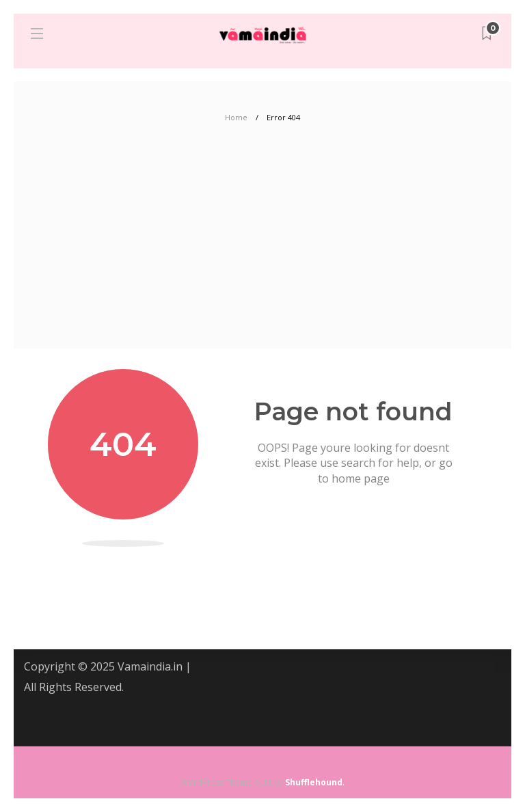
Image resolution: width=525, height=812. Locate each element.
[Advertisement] (262, 246)
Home (236, 117)
